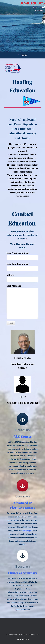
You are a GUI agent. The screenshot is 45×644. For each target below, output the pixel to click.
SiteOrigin (21, 639)
